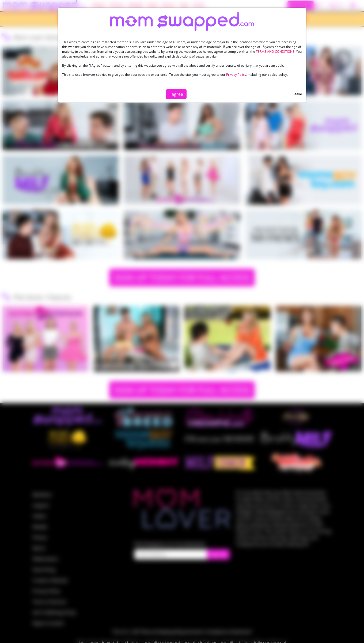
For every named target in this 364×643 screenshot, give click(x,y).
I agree (176, 94)
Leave (297, 94)
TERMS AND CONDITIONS (275, 52)
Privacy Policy (236, 75)
